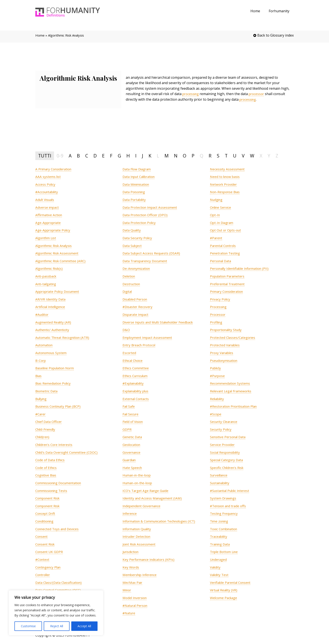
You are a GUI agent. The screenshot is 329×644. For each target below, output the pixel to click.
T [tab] (226, 156)
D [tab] (95, 156)
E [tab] (103, 156)
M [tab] (167, 156)
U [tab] (235, 156)
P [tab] (193, 156)
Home (258, 11)
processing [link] (191, 94)
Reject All (57, 626)
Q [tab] (202, 156)
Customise (28, 626)
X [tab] (261, 156)
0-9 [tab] (60, 156)
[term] (55, 169)
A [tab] (70, 156)
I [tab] (136, 156)
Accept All (84, 626)
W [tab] (252, 156)
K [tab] (150, 156)
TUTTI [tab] (45, 156)
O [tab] (185, 156)
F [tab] (111, 156)
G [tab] (119, 156)
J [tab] (143, 156)
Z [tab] (277, 156)
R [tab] (210, 156)
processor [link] (258, 94)
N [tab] (176, 156)
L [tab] (158, 156)
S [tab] (218, 156)
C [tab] (87, 156)
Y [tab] (269, 156)
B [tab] (78, 156)
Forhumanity (280, 11)
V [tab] (243, 156)
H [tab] (128, 156)
